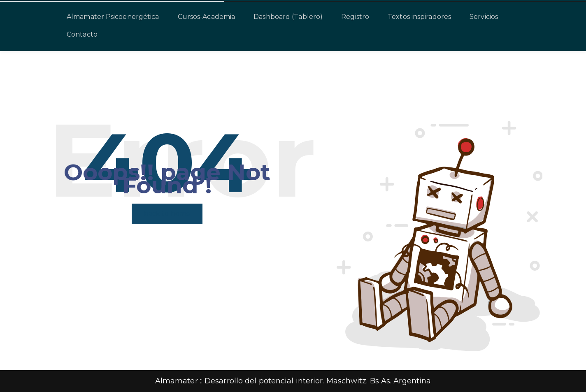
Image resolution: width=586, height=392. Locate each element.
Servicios (484, 17)
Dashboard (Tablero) (288, 17)
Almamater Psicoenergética (113, 17)
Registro (355, 17)
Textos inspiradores (419, 17)
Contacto (82, 34)
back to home (167, 214)
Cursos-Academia (207, 17)
